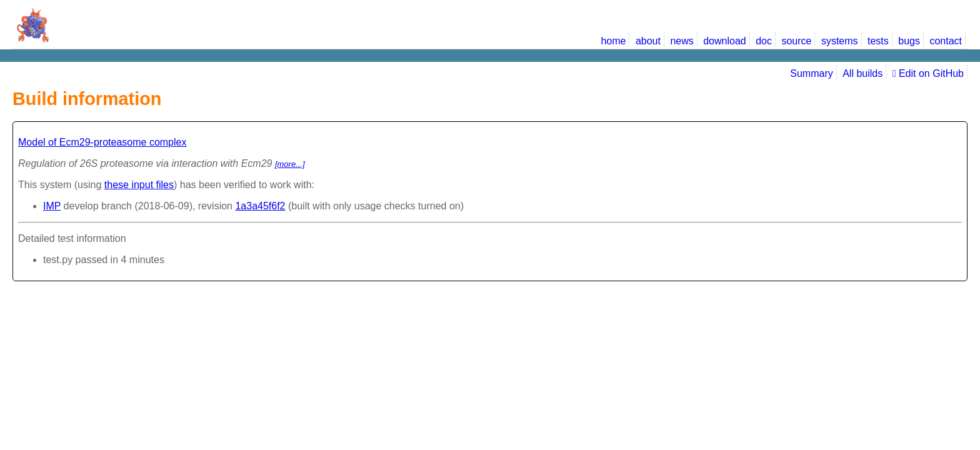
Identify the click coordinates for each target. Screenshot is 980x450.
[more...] (290, 164)
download (725, 41)
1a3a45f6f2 (260, 206)
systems (840, 41)
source (796, 41)
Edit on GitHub (928, 73)
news (682, 41)
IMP (52, 206)
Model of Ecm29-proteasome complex (102, 142)
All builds (862, 73)
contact (946, 41)
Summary (811, 73)
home (613, 41)
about (648, 41)
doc (764, 41)
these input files (139, 185)
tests (878, 41)
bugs (909, 41)
